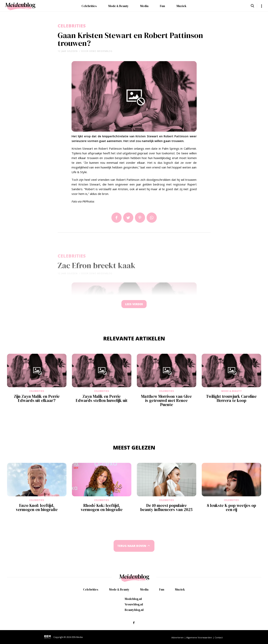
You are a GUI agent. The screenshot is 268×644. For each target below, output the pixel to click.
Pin (140, 218)
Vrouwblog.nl (134, 604)
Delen (117, 218)
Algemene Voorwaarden (199, 637)
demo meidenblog (101, 51)
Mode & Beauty (118, 6)
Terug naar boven (132, 548)
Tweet (128, 218)
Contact (219, 637)
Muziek (182, 6)
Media (144, 6)
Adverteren (177, 637)
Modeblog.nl (133, 599)
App (152, 218)
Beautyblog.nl (134, 610)
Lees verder (134, 305)
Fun (162, 6)
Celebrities (89, 6)
